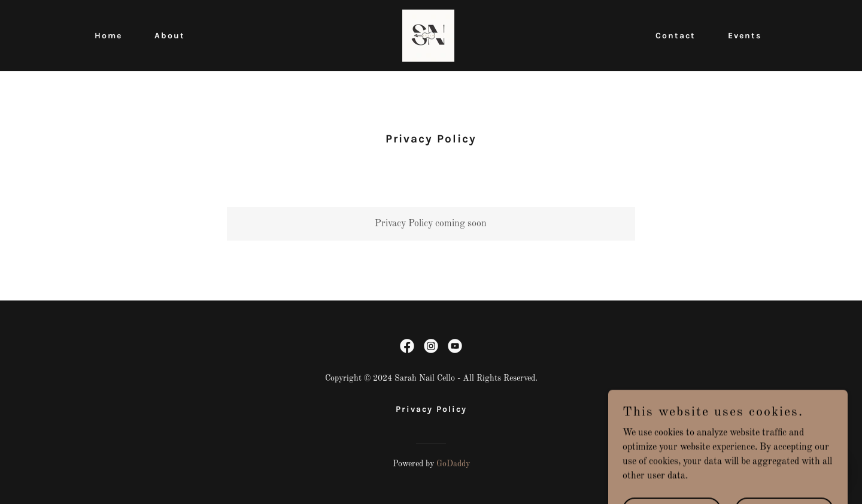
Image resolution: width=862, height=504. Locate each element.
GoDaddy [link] (453, 464)
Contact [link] (676, 36)
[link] (428, 35)
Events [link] (745, 36)
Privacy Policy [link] (431, 409)
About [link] (170, 36)
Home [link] (108, 36)
